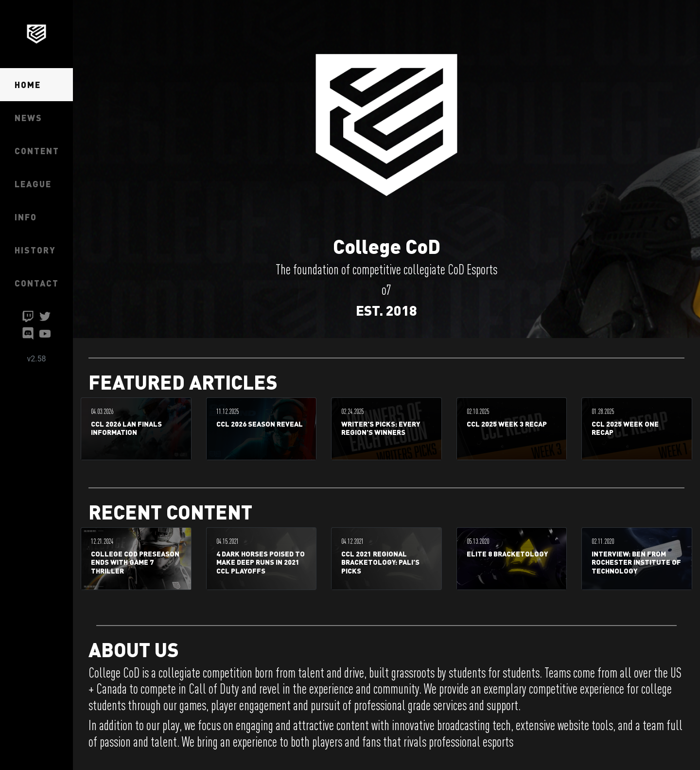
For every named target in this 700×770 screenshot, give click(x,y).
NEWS (28, 117)
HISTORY (35, 250)
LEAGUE (33, 184)
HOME (28, 84)
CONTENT (37, 151)
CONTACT (37, 283)
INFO (26, 217)
